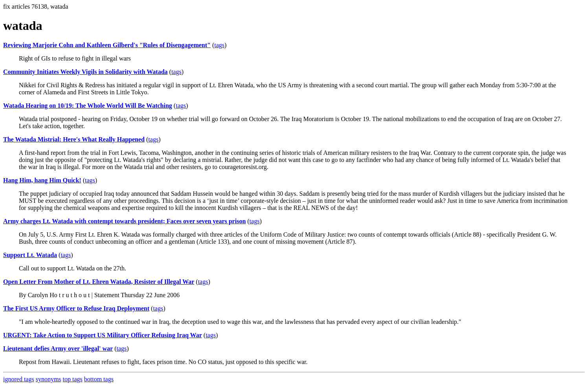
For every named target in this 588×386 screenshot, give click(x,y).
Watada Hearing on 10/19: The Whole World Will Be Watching (88, 106)
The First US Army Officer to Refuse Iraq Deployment (76, 308)
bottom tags (99, 379)
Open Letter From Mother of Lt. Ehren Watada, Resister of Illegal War (99, 282)
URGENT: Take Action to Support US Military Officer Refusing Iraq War (103, 335)
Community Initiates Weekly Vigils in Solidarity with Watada (85, 72)
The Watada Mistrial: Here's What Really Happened (74, 139)
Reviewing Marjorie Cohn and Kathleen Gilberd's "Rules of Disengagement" (107, 45)
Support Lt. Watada (30, 255)
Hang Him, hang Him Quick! (42, 180)
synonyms (49, 379)
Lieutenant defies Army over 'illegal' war (58, 348)
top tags (73, 379)
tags (219, 45)
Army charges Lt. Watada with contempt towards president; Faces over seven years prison (124, 221)
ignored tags (19, 379)
